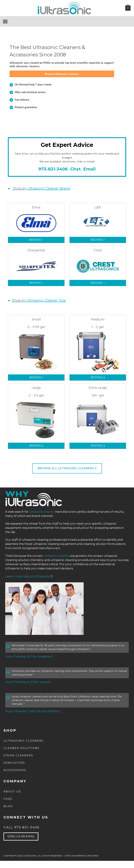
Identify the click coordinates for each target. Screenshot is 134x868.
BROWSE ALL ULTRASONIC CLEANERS (67, 475)
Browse (36, 384)
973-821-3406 (53, 176)
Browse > (36, 247)
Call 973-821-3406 (21, 835)
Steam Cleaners (18, 763)
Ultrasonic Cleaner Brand (41, 196)
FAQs (8, 806)
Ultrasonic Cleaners (23, 748)
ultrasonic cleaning (57, 563)
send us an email (21, 844)
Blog (8, 813)
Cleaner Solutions (21, 755)
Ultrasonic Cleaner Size (39, 308)
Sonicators (14, 770)
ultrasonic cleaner (42, 519)
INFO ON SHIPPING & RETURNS (82, 863)
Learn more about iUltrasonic (29, 584)
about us (12, 799)
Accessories (15, 777)
